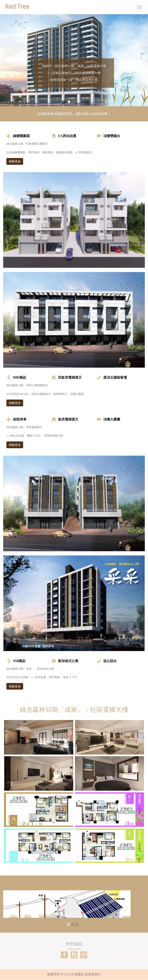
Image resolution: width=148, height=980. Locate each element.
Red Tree (17, 6)
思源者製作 (93, 975)
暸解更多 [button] (15, 403)
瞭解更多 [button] (15, 161)
